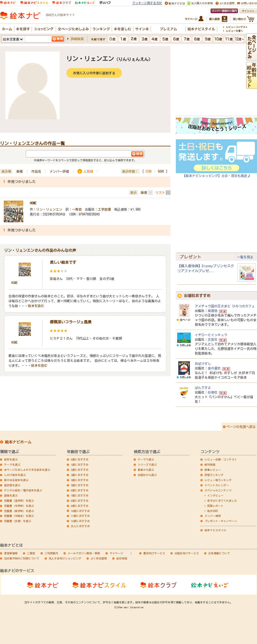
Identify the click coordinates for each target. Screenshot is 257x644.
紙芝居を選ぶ (12, 485)
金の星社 (214, 368)
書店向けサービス (154, 553)
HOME (33, 203)
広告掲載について (219, 553)
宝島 (53, 279)
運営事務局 (11, 553)
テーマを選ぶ (12, 465)
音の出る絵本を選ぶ (16, 480)
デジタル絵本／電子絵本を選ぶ (23, 490)
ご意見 (31, 553)
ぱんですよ (203, 388)
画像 (144, 192)
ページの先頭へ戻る (241, 427)
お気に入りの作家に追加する (94, 73)
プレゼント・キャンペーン (221, 521)
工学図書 (104, 209)
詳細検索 (77, 39)
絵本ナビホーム (18, 442)
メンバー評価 (59, 171)
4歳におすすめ (80, 480)
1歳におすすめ (80, 465)
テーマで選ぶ (146, 459)
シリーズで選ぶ (147, 465)
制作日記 (213, 511)
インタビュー (215, 495)
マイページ (116, 553)
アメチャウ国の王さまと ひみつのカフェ (225, 306)
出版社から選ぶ (147, 475)
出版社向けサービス (187, 553)
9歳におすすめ (80, 506)
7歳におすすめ (80, 495)
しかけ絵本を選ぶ (15, 475)
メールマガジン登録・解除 (84, 553)
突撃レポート (215, 506)
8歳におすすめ (80, 501)
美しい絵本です (63, 262)
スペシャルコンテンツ (218, 490)
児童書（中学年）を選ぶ (19, 506)
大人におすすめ (80, 526)
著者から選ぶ (146, 470)
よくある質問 (99, 558)
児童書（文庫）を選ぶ (18, 521)
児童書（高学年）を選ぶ (19, 511)
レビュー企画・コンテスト (221, 459)
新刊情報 (210, 465)
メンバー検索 (213, 516)
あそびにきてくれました (222, 501)
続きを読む (36, 306)
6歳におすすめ (80, 490)
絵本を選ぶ (11, 459)
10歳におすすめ (80, 511)
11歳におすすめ (80, 516)
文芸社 (213, 339)
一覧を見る (245, 257)
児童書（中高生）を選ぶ (19, 516)
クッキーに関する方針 (147, 3)
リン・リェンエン (49, 209)
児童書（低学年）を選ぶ (19, 501)
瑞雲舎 (213, 311)
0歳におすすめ (80, 459)
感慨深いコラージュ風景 (71, 322)
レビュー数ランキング (218, 480)
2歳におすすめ (80, 470)
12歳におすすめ (80, 521)
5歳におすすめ (80, 485)
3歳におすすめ (80, 475)
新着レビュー (213, 470)
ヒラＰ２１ (58, 338)
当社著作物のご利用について (22, 558)
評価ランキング (214, 475)
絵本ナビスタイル (215, 530)
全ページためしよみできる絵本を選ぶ (27, 470)
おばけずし (203, 363)
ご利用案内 (51, 553)
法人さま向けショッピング (65, 558)
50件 (161, 171)
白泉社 (213, 392)
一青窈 (77, 209)
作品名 (36, 171)
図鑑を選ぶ (11, 495)
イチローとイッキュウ (211, 335)
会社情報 (122, 558)
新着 (20, 171)
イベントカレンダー (217, 485)
